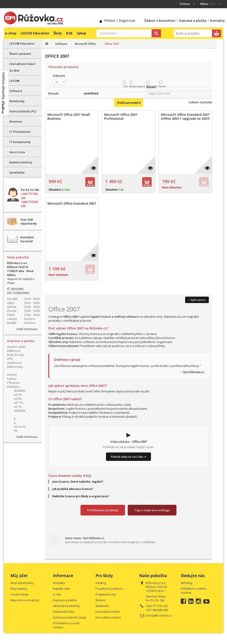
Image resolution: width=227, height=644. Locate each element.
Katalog (101, 583)
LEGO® (14, 81)
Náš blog (186, 583)
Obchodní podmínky (67, 606)
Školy (58, 33)
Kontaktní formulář (27, 239)
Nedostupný (137, 86)
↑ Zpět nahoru (197, 300)
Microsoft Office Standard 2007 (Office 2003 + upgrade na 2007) (185, 117)
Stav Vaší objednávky (29, 221)
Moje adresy (19, 589)
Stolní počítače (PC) (23, 111)
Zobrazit (59, 76)
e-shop (11, 33)
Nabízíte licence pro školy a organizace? (81, 496)
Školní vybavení (20, 54)
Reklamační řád (63, 612)
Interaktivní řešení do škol (22, 67)
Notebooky (17, 101)
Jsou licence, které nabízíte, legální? (78, 482)
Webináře (102, 606)
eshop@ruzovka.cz (159, 615)
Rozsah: (54, 93)
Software (16, 91)
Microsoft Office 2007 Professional (121, 117)
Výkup (81, 33)
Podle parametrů (129, 103)
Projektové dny (106, 594)
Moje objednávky (22, 583)
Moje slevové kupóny (25, 600)
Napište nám (61, 589)
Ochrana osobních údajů (70, 617)
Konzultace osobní (108, 617)
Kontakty (217, 21)
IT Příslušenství (20, 132)
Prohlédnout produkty (103, 510)
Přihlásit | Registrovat (119, 21)
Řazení (151, 87)
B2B (69, 33)
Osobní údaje (20, 594)
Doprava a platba (193, 21)
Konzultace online (108, 612)
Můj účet (19, 575)
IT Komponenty (20, 142)
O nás (57, 594)
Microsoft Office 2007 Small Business (69, 117)
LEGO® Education (35, 33)
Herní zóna (17, 152)
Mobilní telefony (21, 162)
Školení (100, 600)
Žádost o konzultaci (160, 21)
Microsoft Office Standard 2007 (72, 204)
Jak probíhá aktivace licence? (73, 489)
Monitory (16, 121)
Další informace (27, 329)
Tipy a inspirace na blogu (152, 510)
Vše (125, 86)
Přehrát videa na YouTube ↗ (128, 457)
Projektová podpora (109, 589)
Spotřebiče (17, 172)
